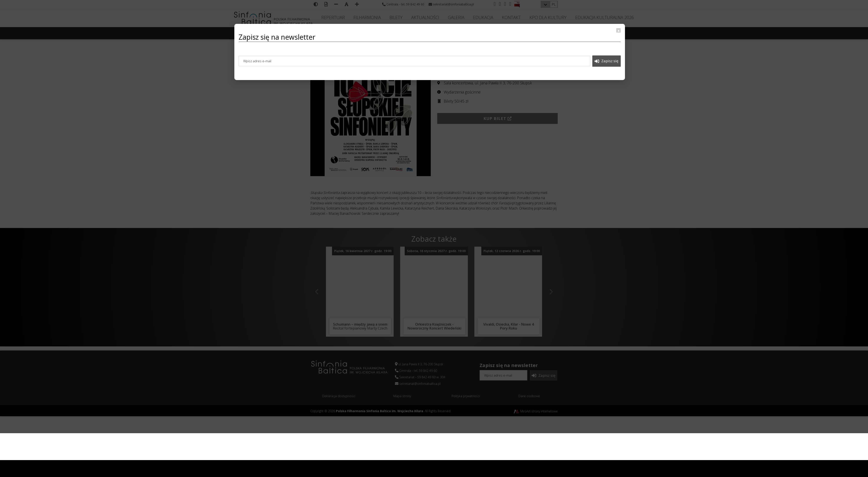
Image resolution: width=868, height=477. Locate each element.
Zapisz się (607, 61)
